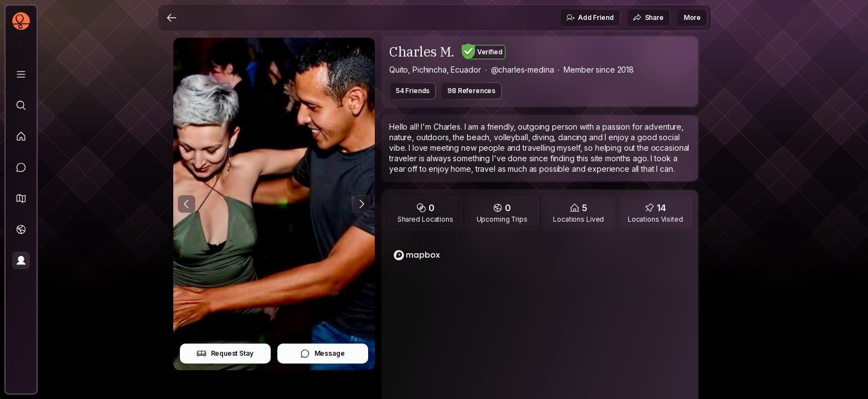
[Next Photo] (361, 204)
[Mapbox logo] (417, 255)
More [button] (692, 17)
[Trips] (21, 229)
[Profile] (21, 260)
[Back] (172, 18)
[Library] (21, 74)
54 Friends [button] (413, 91)
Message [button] (322, 354)
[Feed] (21, 136)
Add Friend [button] (590, 18)
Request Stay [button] (225, 354)
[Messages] (21, 167)
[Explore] (21, 105)
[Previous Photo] (187, 204)
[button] (21, 198)
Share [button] (648, 18)
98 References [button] (471, 91)
